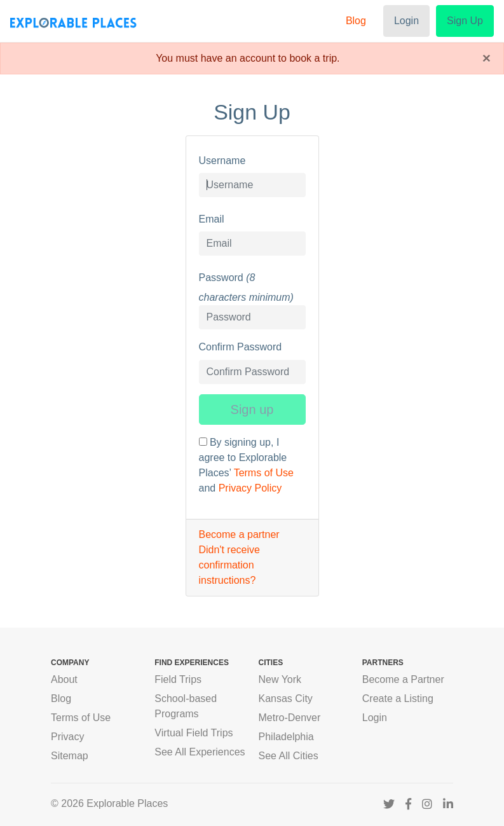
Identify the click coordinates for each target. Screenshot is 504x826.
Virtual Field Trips (194, 733)
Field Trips (178, 679)
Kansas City (286, 699)
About (64, 679)
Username (222, 161)
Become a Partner (403, 679)
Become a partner (239, 534)
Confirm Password (241, 347)
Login (406, 21)
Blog (356, 21)
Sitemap (70, 756)
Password (221, 278)
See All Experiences (200, 752)
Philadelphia (286, 737)
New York (280, 679)
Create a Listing (398, 699)
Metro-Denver (290, 718)
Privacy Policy (250, 488)
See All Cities (289, 756)
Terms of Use (264, 473)
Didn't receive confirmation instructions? (229, 565)
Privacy (67, 737)
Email (212, 219)
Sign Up (465, 21)
